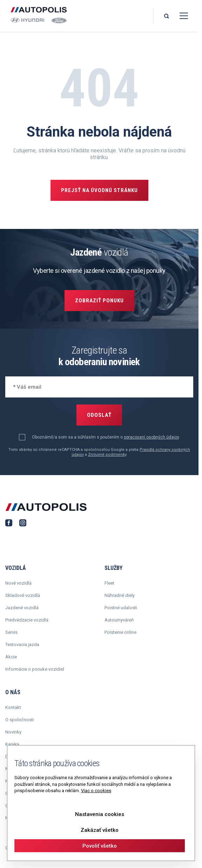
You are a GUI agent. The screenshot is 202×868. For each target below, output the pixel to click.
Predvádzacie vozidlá (27, 620)
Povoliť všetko (100, 846)
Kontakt (13, 707)
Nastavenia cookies (100, 814)
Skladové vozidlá (23, 595)
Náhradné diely (120, 595)
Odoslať (99, 415)
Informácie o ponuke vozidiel (35, 669)
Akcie (11, 657)
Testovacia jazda (22, 645)
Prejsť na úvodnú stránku (99, 190)
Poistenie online (120, 632)
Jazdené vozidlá (22, 608)
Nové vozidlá (18, 583)
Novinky (13, 732)
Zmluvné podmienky (107, 455)
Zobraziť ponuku (99, 301)
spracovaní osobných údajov (151, 437)
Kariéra (12, 744)
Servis (11, 632)
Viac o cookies (96, 791)
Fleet (109, 583)
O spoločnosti (20, 720)
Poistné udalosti (121, 608)
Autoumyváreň (119, 620)
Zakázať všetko (100, 830)
